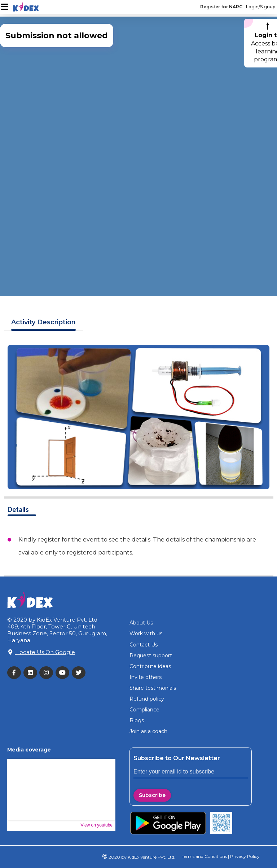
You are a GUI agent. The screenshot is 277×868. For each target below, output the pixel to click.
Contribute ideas (150, 666)
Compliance (144, 710)
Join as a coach (148, 731)
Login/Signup (261, 7)
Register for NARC (221, 7)
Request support (151, 656)
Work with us (146, 634)
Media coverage (29, 750)
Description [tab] (43, 322)
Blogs (137, 720)
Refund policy (147, 699)
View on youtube (96, 825)
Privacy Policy (244, 856)
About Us (141, 623)
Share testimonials (153, 688)
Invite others (146, 677)
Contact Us (144, 645)
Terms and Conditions (204, 856)
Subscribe (152, 795)
